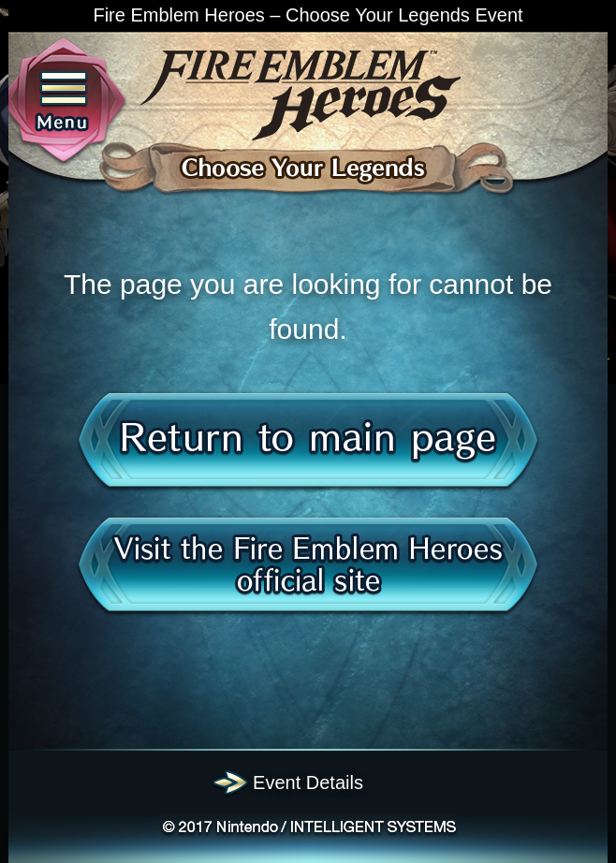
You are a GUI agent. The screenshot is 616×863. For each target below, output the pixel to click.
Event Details (308, 783)
